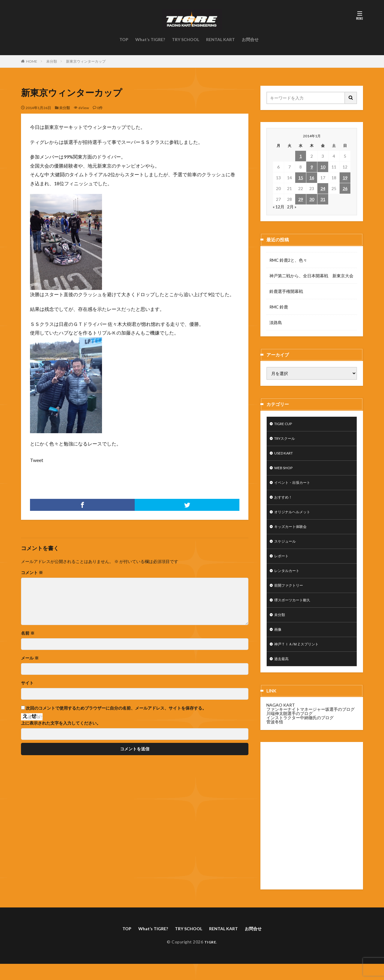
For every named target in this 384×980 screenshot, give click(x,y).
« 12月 (279, 207)
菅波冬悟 (275, 737)
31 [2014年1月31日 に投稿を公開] (323, 199)
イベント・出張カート (295, 487)
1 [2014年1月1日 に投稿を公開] (301, 156)
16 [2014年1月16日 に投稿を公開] (312, 178)
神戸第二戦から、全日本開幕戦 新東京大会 (311, 276)
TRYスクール (287, 440)
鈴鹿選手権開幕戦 (286, 291)
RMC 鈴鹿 (279, 307)
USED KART (286, 456)
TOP (124, 39)
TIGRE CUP (285, 424)
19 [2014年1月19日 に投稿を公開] (345, 178)
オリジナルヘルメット (295, 518)
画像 (278, 643)
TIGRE (210, 958)
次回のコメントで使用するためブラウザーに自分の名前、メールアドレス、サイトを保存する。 (116, 708)
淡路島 (276, 322)
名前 (28, 633)
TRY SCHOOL (186, 39)
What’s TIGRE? (150, 39)
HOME (32, 61)
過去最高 (283, 674)
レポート (283, 565)
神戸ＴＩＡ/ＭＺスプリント (300, 658)
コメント (32, 573)
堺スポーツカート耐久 (295, 611)
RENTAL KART (220, 39)
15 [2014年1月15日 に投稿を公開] (301, 178)
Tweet (37, 460)
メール (30, 658)
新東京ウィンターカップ (86, 61)
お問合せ (250, 39)
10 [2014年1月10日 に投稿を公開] (323, 167)
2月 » (292, 207)
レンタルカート (289, 580)
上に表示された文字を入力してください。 (61, 723)
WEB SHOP (285, 471)
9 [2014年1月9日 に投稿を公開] (312, 167)
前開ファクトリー (291, 596)
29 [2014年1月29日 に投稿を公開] (301, 199)
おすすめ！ (285, 502)
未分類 (52, 61)
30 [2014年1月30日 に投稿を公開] (312, 199)
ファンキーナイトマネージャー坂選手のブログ (310, 724)
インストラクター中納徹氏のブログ (300, 733)
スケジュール (287, 549)
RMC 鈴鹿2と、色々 (288, 260)
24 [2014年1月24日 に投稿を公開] (323, 188)
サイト (27, 683)
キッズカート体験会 (293, 533)
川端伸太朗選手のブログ (289, 729)
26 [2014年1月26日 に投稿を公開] (345, 188)
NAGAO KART (281, 720)
